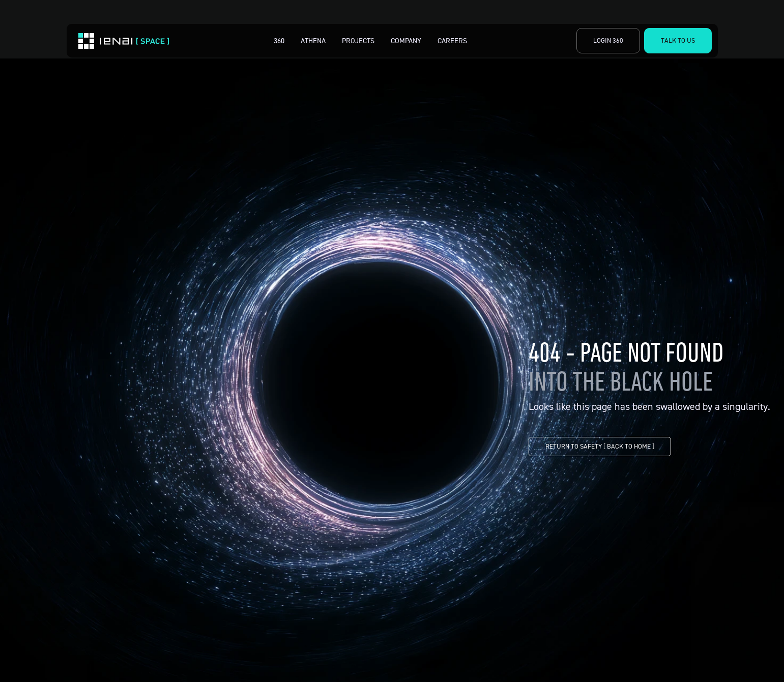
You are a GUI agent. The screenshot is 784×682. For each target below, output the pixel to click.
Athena (313, 40)
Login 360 (608, 40)
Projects (358, 40)
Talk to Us (678, 40)
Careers (452, 40)
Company (406, 40)
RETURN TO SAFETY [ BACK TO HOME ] (600, 446)
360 (279, 40)
